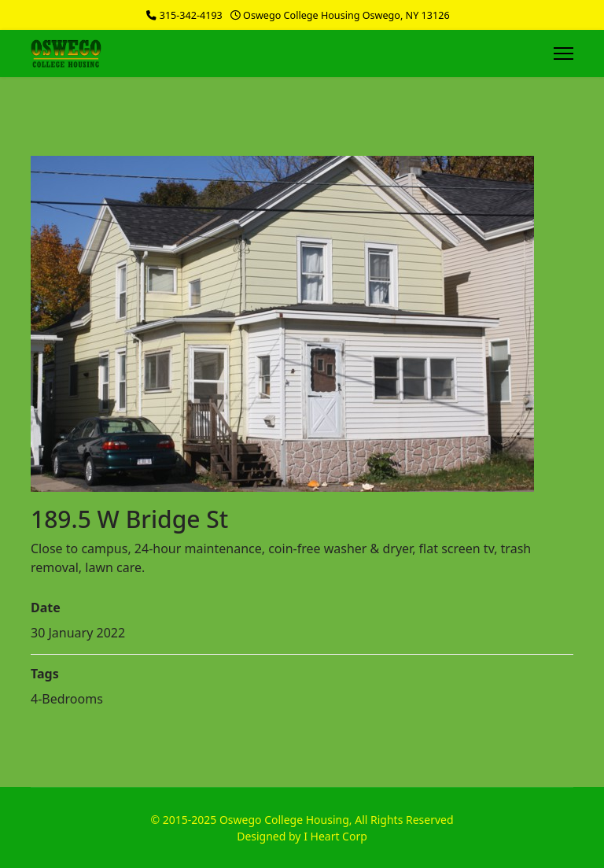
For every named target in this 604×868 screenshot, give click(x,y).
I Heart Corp (335, 836)
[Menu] (563, 54)
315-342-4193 (191, 15)
